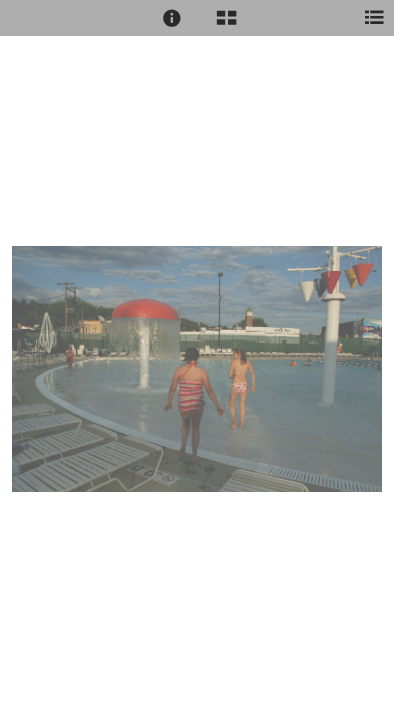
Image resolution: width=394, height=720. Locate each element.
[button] (172, 18)
